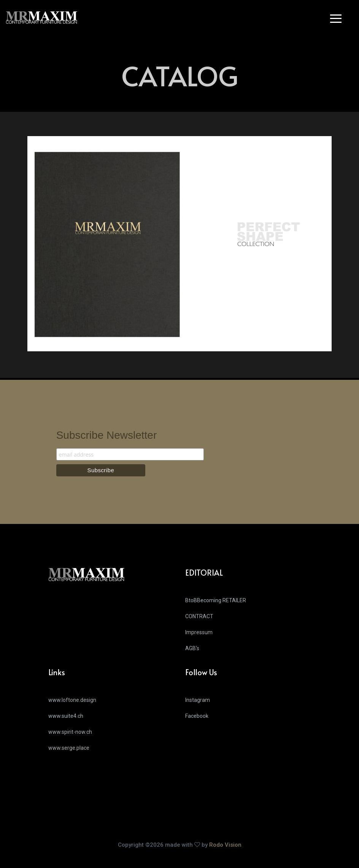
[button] (338, 20)
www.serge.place (69, 748)
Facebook (197, 716)
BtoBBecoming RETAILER (216, 600)
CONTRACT (199, 616)
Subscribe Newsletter (107, 435)
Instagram (198, 700)
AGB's (192, 648)
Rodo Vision (225, 845)
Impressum (199, 632)
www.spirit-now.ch (70, 732)
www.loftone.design (72, 700)
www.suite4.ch (66, 716)
